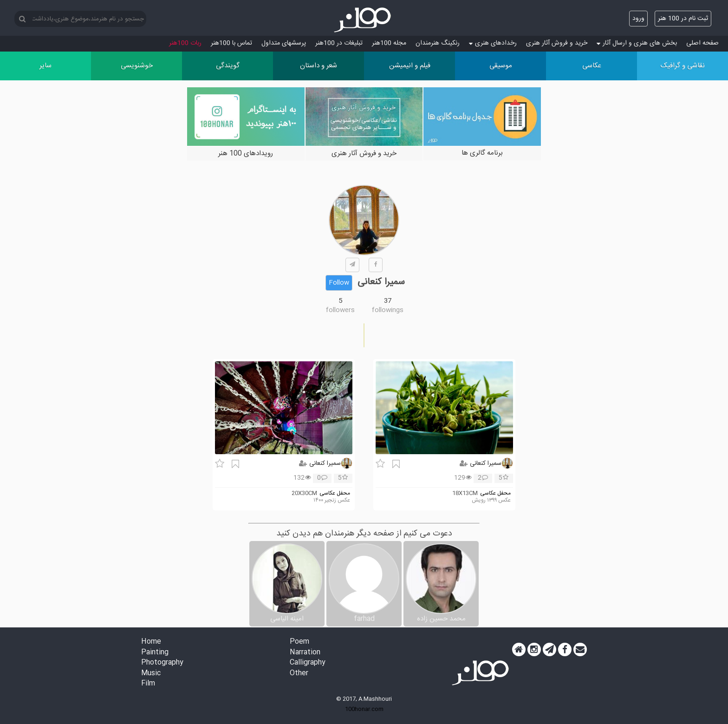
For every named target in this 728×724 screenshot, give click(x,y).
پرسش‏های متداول (284, 43)
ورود (638, 19)
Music (151, 674)
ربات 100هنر (185, 43)
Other (299, 674)
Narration (305, 653)
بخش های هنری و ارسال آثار (637, 43)
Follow (339, 283)
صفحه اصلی (702, 43)
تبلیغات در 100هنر (339, 43)
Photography (162, 663)
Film (148, 684)
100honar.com (364, 709)
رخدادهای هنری (493, 43)
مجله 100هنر (389, 43)
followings (388, 310)
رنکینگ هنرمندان (438, 43)
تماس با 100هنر (231, 43)
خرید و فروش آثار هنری (557, 43)
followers (340, 310)
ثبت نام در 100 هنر (683, 19)
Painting (155, 653)
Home (151, 642)
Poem (299, 642)
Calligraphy (308, 663)
